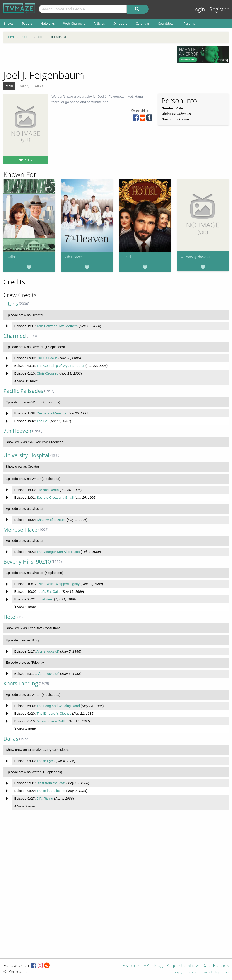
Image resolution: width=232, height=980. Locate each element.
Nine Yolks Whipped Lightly (59, 584)
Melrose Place (20, 530)
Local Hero (45, 599)
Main (9, 86)
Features (131, 966)
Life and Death (48, 490)
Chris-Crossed (48, 373)
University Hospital (196, 256)
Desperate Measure (52, 413)
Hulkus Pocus (47, 358)
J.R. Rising (45, 798)
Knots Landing (21, 684)
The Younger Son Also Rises (58, 552)
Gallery (24, 86)
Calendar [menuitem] (143, 23)
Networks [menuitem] (48, 23)
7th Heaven (74, 257)
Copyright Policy (184, 972)
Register (219, 9)
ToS (226, 972)
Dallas (12, 257)
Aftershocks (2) (48, 651)
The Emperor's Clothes (54, 713)
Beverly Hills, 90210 (27, 562)
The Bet (42, 421)
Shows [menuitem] (9, 23)
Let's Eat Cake (50, 592)
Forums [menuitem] (189, 23)
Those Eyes (45, 761)
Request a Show (182, 966)
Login (199, 9)
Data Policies (215, 966)
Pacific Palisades (23, 391)
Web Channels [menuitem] (74, 23)
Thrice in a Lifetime (51, 791)
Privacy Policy (209, 972)
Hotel (127, 257)
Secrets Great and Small (55, 497)
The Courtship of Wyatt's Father (60, 366)
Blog (158, 966)
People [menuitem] (27, 23)
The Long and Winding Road (58, 706)
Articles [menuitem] (99, 23)
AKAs (39, 86)
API (147, 966)
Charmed (15, 336)
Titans (11, 304)
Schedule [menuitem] (120, 23)
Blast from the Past (51, 783)
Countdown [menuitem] (167, 23)
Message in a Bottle (52, 721)
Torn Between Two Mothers (57, 326)
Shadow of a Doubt (51, 520)
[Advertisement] (87, 56)
